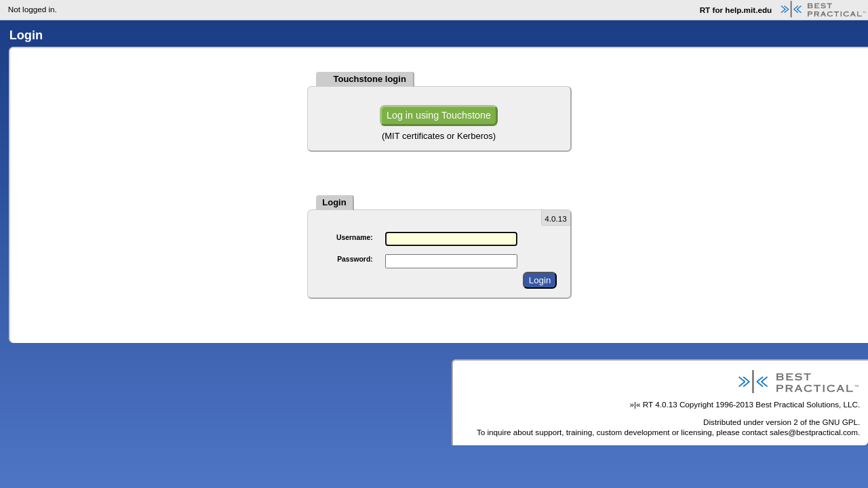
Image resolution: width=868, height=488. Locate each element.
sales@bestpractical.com (814, 432)
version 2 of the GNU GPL (812, 422)
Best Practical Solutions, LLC (807, 404)
